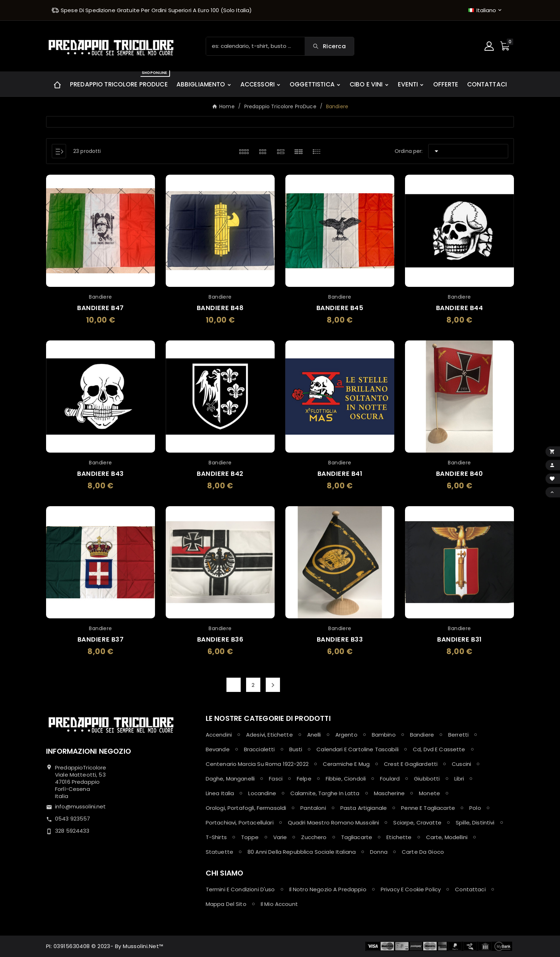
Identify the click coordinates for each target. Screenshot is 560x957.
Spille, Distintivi (475, 823)
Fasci (276, 779)
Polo (475, 808)
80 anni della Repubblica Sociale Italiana (302, 852)
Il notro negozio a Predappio (328, 889)
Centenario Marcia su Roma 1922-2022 (257, 764)
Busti (296, 749)
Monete (429, 793)
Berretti (458, 735)
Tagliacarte (357, 837)
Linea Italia (220, 793)
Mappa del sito (226, 904)
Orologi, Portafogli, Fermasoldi (246, 808)
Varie (280, 837)
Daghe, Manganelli (230, 779)
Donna (379, 852)
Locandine (262, 793)
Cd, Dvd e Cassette (439, 749)
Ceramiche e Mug (346, 764)
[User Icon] (490, 46)
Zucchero (314, 837)
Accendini (219, 735)
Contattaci (470, 889)
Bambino (384, 735)
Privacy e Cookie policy (411, 889)
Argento (346, 735)
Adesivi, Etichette (269, 735)
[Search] (329, 46)
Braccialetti (259, 749)
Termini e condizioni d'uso (240, 889)
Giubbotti (427, 779)
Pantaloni (313, 808)
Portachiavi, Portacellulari (240, 823)
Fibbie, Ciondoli (346, 779)
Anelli (314, 735)
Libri (459, 779)
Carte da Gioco (423, 852)
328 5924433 (72, 831)
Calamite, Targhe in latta (325, 793)
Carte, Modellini (447, 837)
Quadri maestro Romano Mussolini (334, 823)
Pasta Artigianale (364, 808)
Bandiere (422, 735)
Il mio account (279, 904)
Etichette (399, 837)
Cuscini (461, 764)
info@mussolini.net (81, 806)
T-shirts (216, 837)
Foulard (390, 779)
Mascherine (389, 793)
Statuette (219, 852)
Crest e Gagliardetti (411, 764)
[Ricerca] (255, 46)
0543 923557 (73, 819)
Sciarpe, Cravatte (417, 823)
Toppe (250, 837)
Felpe (304, 779)
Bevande (218, 749)
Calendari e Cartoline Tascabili (357, 749)
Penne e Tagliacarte (428, 808)
